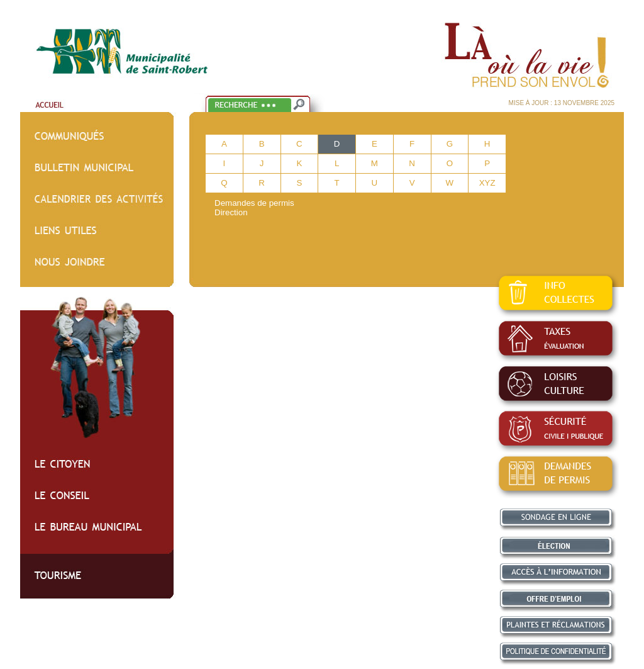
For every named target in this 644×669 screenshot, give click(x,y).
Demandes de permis (254, 203)
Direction (231, 212)
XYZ (487, 183)
